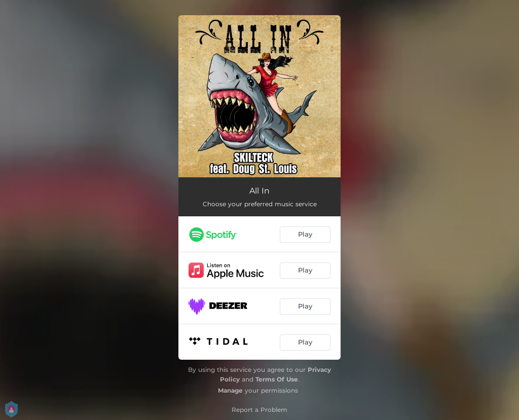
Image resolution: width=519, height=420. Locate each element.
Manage (230, 390)
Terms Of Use (277, 379)
